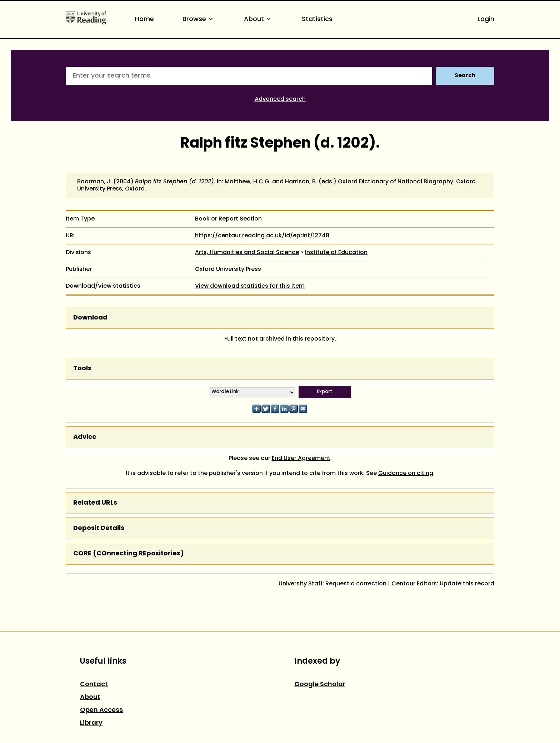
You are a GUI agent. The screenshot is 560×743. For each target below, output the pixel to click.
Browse (199, 19)
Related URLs (95, 503)
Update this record (467, 584)
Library (91, 723)
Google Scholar (320, 685)
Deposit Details (99, 528)
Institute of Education (336, 253)
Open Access (101, 710)
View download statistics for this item (250, 286)
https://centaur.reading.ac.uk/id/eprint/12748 (262, 236)
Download (90, 318)
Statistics (317, 19)
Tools (82, 369)
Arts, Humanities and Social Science (247, 253)
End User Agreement (301, 459)
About (259, 19)
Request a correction (356, 584)
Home (144, 19)
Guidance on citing (406, 474)
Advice (85, 437)
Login (486, 19)
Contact (94, 685)
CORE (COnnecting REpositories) (129, 554)
